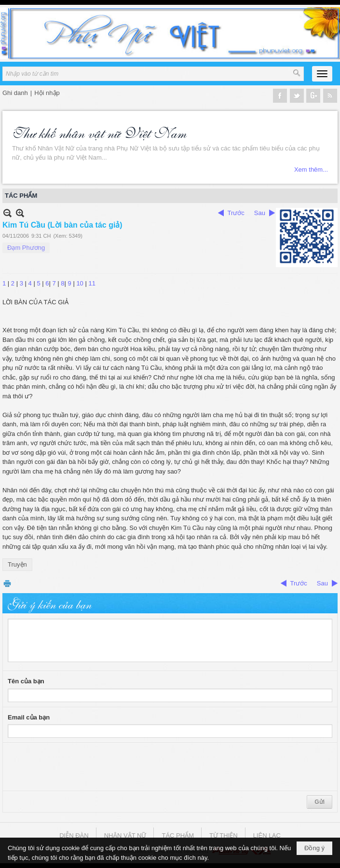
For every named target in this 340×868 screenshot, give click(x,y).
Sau (260, 213)
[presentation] (81, 767)
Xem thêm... (311, 170)
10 (80, 283)
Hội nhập (47, 93)
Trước (236, 213)
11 (92, 283)
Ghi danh (15, 93)
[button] (322, 74)
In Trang (7, 583)
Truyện (17, 564)
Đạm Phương (26, 248)
